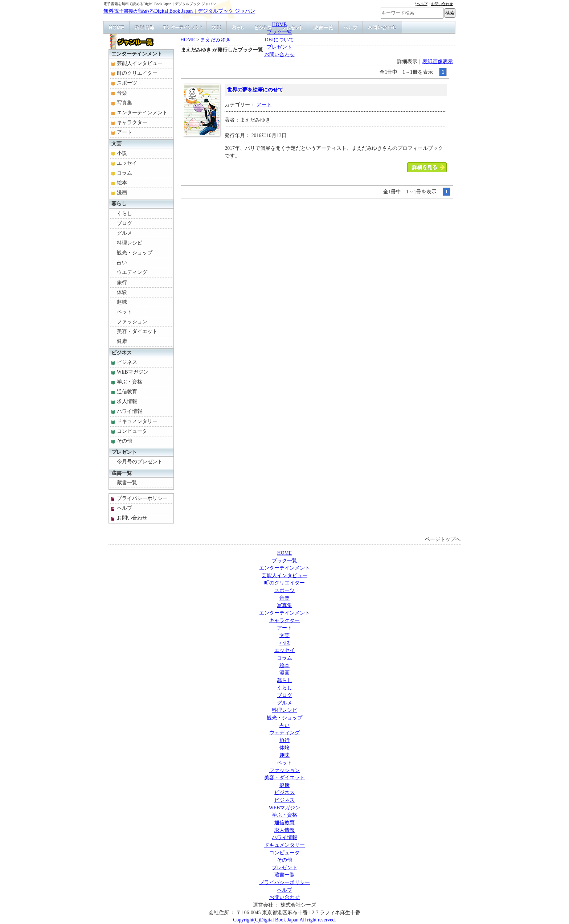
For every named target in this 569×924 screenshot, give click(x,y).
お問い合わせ (442, 4)
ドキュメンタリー (137, 421)
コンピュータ (132, 431)
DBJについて (279, 40)
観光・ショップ (135, 253)
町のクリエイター (137, 73)
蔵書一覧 (122, 473)
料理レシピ (130, 243)
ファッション (132, 322)
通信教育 (127, 392)
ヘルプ (422, 4)
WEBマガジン (133, 372)
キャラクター (132, 122)
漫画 (122, 192)
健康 (122, 341)
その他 (124, 441)
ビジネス (122, 353)
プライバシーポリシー (142, 498)
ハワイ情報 (130, 411)
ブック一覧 (279, 32)
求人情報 (127, 401)
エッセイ (127, 163)
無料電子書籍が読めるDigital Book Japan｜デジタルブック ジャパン (179, 11)
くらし (124, 213)
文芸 (116, 143)
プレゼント (279, 47)
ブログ (124, 223)
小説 (122, 153)
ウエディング (132, 272)
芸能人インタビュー (140, 63)
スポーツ (127, 83)
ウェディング (284, 733)
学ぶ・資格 (130, 382)
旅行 (122, 282)
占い (122, 262)
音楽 (122, 93)
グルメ (124, 233)
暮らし (119, 204)
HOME (280, 24)
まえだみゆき (216, 40)
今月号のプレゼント (140, 462)
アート (264, 105)
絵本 (122, 183)
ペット (124, 312)
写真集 (124, 103)
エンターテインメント (137, 54)
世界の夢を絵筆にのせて (255, 90)
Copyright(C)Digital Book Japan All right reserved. (284, 920)
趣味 (122, 302)
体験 (122, 292)
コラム (124, 173)
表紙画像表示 (438, 61)
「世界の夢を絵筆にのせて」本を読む (427, 167)
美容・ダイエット (137, 331)
